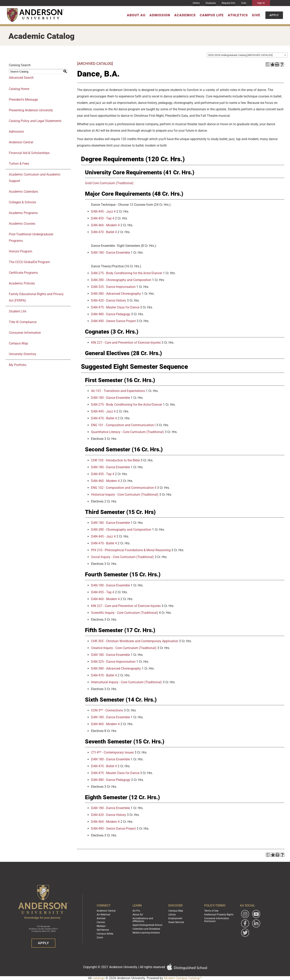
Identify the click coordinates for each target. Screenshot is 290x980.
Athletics (238, 15)
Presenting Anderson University (31, 110)
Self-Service (103, 930)
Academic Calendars (23, 192)
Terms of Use (211, 911)
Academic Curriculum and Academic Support (35, 178)
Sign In (261, 3)
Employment (175, 918)
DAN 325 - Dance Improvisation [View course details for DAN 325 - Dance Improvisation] (113, 287)
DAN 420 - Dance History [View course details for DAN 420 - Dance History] (109, 300)
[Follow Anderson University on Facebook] (245, 923)
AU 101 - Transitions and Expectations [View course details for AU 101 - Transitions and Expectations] (118, 391)
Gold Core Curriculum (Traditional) (109, 183)
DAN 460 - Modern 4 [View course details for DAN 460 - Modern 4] (105, 225)
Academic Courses (22, 224)
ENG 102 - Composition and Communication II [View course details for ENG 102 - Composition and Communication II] (124, 488)
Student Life (18, 311)
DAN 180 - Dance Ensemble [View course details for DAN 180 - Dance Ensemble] (110, 253)
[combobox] (247, 55)
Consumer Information (25, 333)
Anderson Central (21, 142)
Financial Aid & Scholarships (29, 153)
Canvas (101, 922)
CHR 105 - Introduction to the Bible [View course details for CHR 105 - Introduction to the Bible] (115, 460)
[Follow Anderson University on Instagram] (245, 914)
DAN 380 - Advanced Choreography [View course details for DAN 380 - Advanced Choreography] (116, 294)
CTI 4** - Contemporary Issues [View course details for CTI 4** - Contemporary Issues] (112, 752)
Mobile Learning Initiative (146, 933)
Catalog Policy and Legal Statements (35, 121)
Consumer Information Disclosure (217, 920)
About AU (136, 15)
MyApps (101, 926)
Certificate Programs (23, 273)
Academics (185, 15)
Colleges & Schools (22, 202)
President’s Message (23, 100)
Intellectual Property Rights (219, 915)
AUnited (101, 918)
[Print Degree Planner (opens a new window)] (267, 64)
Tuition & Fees (19, 164)
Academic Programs (23, 213)
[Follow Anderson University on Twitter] (245, 933)
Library (172, 915)
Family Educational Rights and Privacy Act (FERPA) (36, 297)
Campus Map (18, 343)
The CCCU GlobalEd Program (29, 262)
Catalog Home (19, 89)
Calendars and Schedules (146, 929)
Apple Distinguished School (147, 925)
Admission (160, 15)
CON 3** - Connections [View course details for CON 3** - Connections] (107, 710)
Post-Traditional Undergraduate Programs (31, 237)
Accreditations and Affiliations (143, 920)
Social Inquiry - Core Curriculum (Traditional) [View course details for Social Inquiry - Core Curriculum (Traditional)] (122, 557)
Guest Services (176, 922)
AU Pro (136, 911)
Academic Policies (22, 283)
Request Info (228, 3)
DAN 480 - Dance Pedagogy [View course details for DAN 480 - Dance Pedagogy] (111, 314)
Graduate (211, 3)
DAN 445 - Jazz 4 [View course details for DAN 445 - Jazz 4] (103, 211)
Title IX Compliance (23, 322)
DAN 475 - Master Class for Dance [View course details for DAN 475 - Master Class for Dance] (115, 307)
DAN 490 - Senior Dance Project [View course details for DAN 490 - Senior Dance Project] (113, 321)
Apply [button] (274, 15)
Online (196, 3)
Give (256, 15)
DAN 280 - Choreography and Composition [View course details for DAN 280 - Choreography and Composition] (121, 280)
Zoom (100, 938)
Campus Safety (105, 934)
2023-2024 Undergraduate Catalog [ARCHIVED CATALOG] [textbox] (240, 55)
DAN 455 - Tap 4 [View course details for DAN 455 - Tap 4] (103, 218)
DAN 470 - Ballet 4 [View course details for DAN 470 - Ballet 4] (104, 232)
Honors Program (21, 251)
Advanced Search (21, 78)
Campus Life (212, 15)
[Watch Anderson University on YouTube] (256, 914)
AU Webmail (103, 915)
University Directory (23, 354)
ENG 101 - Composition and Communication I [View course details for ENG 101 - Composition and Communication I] (123, 425)
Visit (244, 3)
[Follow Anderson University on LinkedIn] (256, 923)
